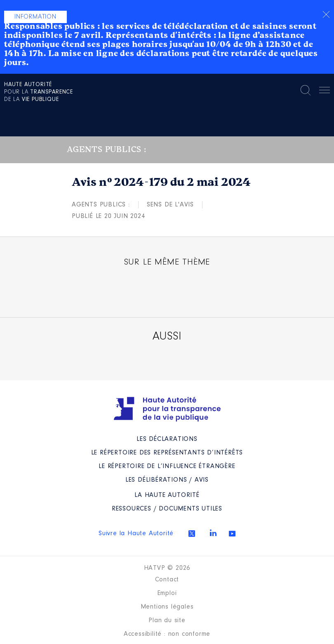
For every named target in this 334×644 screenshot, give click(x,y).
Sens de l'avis (170, 205)
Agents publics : (101, 205)
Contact (167, 580)
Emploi (167, 593)
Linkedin (213, 533)
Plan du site (167, 621)
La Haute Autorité (167, 495)
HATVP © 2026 (167, 568)
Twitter (192, 534)
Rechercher (306, 90)
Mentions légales (167, 607)
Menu (325, 91)
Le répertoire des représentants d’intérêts (167, 453)
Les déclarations (167, 439)
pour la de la (39, 92)
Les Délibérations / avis (167, 480)
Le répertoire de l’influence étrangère (167, 466)
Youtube (232, 534)
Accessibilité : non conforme (167, 634)
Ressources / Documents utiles (167, 509)
